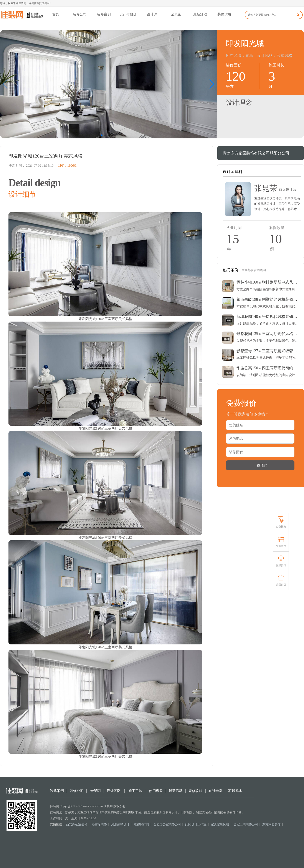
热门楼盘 (156, 791)
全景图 (176, 14)
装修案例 (104, 14)
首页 (56, 14)
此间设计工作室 (196, 824)
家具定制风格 (220, 824)
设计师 (152, 14)
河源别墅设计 (120, 824)
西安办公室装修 (77, 824)
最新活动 (200, 14)
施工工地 (135, 791)
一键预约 (260, 465)
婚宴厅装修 (99, 824)
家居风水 (235, 791)
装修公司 (80, 14)
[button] (212, 84)
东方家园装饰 (271, 824)
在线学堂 (215, 791)
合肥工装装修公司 (246, 824)
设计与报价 (128, 14)
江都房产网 (141, 824)
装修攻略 (224, 14)
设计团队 (114, 791)
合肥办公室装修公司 (167, 824)
